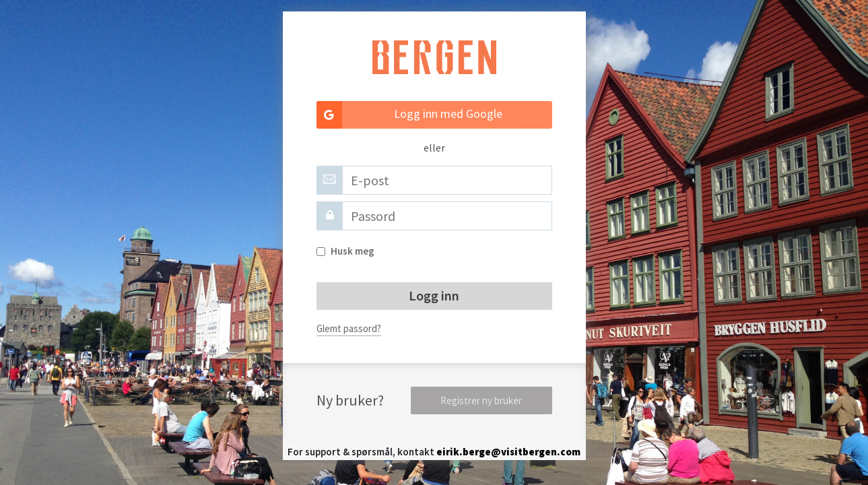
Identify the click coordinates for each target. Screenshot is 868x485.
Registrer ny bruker (481, 400)
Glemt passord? (349, 328)
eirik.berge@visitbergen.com (508, 452)
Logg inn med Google (410, 115)
